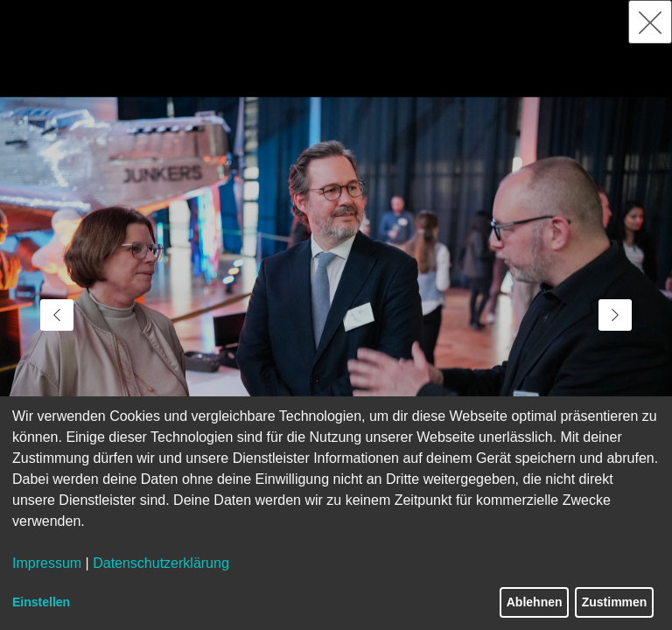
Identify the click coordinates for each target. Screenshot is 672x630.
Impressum (47, 563)
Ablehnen (535, 602)
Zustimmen (615, 602)
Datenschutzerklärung (161, 563)
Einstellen (41, 602)
